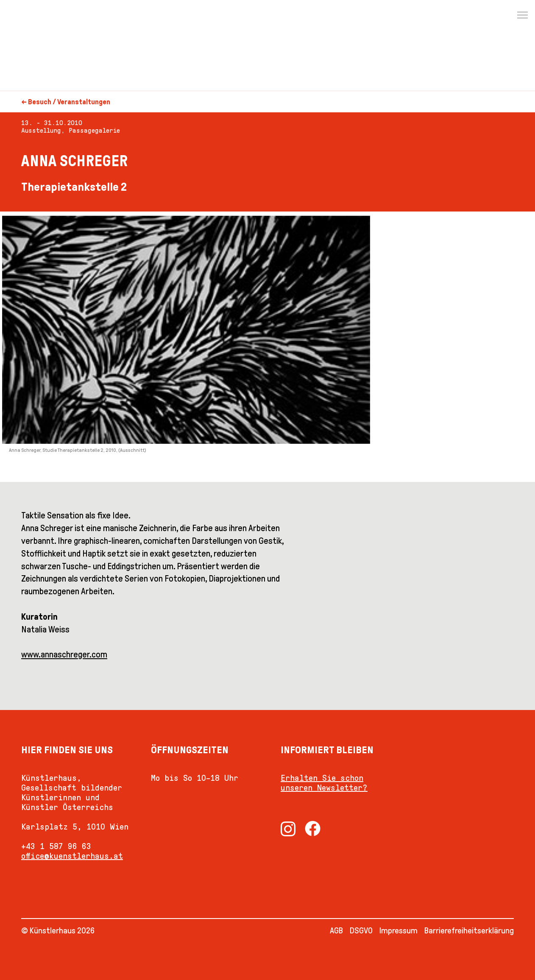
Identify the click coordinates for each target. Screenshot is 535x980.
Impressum (398, 930)
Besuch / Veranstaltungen (69, 102)
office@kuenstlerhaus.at (72, 856)
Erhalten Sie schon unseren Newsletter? (324, 783)
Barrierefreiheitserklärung (469, 930)
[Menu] (522, 15)
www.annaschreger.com (64, 654)
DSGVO (361, 930)
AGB (336, 930)
